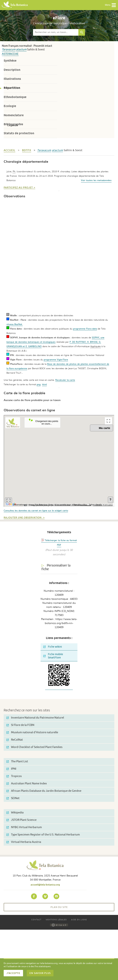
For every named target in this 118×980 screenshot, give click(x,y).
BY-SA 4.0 (59, 925)
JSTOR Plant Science (21, 820)
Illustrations (12, 79)
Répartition (12, 88)
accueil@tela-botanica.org (45, 885)
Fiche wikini (53, 647)
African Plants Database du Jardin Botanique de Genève (44, 791)
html (44, 384)
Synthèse (10, 61)
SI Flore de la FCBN (20, 725)
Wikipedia (15, 813)
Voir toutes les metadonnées (96, 180)
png (39, 384)
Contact (36, 919)
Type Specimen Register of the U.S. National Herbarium (43, 835)
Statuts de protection (19, 133)
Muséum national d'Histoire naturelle (32, 732)
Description (12, 70)
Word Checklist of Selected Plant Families (34, 747)
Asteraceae (10, 54)
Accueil (9, 150)
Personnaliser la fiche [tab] (56, 567)
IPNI (11, 769)
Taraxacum (9, 50)
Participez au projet (18, 188)
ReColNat (15, 740)
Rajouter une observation (23, 518)
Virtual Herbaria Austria (24, 842)
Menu (111, 5)
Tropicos (14, 776)
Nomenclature (14, 115)
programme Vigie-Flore (56, 359)
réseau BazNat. (15, 324)
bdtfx (27, 150)
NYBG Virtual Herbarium (24, 827)
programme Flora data (85, 329)
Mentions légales (56, 919)
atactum (21, 50)
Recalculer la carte (65, 380)
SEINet (13, 798)
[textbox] (56, 32)
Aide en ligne (79, 919)
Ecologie (10, 106)
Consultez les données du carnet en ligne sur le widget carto (36, 510)
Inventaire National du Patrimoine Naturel (35, 718)
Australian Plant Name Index (27, 784)
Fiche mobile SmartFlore (53, 656)
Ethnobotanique (15, 97)
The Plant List (17, 761)
